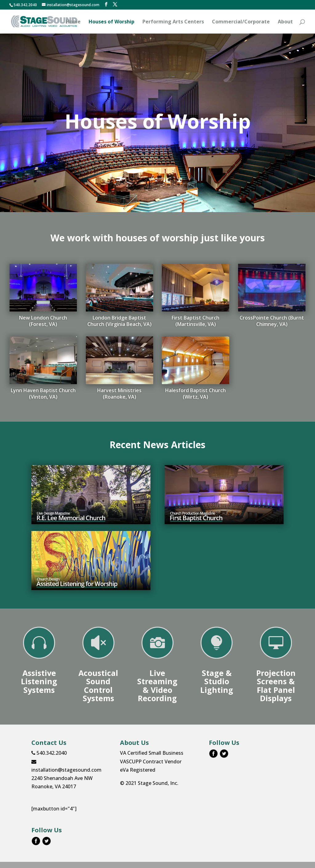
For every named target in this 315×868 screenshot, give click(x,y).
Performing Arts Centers (173, 22)
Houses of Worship (112, 22)
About (285, 22)
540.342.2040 (49, 753)
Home (73, 22)
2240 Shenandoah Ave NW (62, 778)
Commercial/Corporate (241, 22)
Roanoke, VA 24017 (54, 786)
